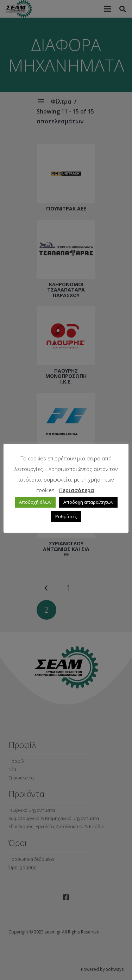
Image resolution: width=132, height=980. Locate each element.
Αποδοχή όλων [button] (35, 502)
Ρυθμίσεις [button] (66, 516)
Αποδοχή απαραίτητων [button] (88, 502)
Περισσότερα (77, 490)
